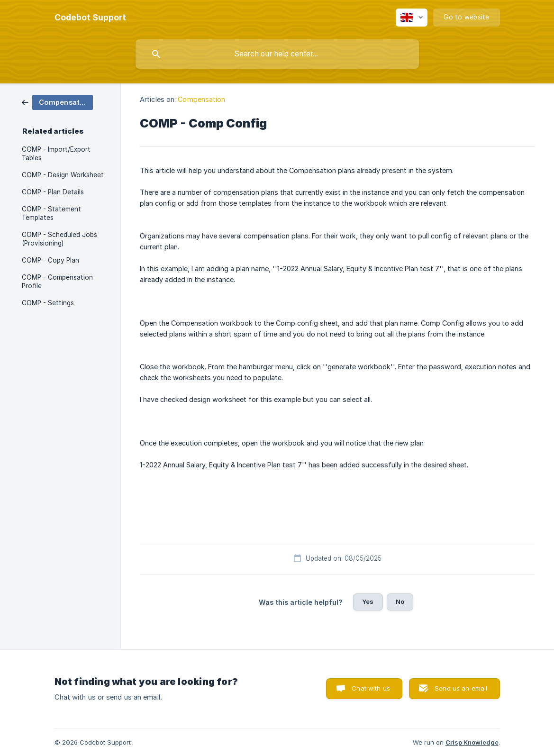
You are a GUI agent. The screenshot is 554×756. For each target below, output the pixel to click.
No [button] (400, 601)
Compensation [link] (201, 99)
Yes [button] (368, 601)
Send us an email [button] (461, 688)
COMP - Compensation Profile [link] (57, 282)
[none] (90, 18)
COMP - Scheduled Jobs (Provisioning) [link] (59, 239)
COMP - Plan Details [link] (53, 192)
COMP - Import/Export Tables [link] (56, 154)
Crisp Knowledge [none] (472, 742)
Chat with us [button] (371, 688)
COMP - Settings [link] (48, 303)
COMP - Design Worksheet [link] (63, 175)
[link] (57, 102)
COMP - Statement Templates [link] (51, 213)
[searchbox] (277, 54)
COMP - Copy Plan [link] (50, 260)
